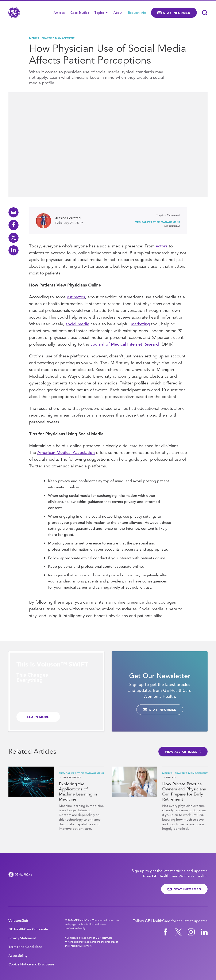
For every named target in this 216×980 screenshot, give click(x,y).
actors (162, 246)
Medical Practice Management (52, 38)
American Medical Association (66, 453)
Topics (101, 13)
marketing (140, 324)
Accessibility (18, 956)
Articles (59, 13)
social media (77, 324)
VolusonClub (18, 921)
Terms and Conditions (25, 947)
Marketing (172, 226)
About (118, 13)
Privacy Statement (22, 938)
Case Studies (80, 13)
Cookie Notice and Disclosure (31, 964)
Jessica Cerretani (68, 218)
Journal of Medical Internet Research (126, 344)
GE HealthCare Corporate (28, 929)
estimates (76, 297)
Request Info (137, 13)
